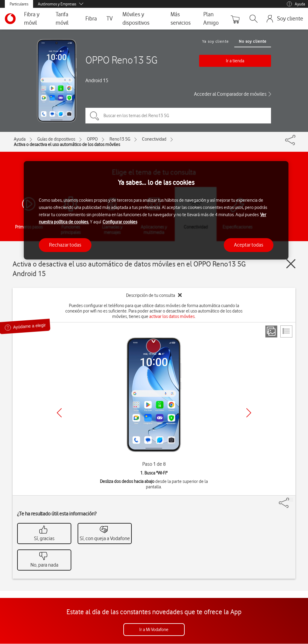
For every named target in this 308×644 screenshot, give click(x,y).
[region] (156, 210)
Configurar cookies (120, 222)
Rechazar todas (65, 245)
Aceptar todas (249, 245)
